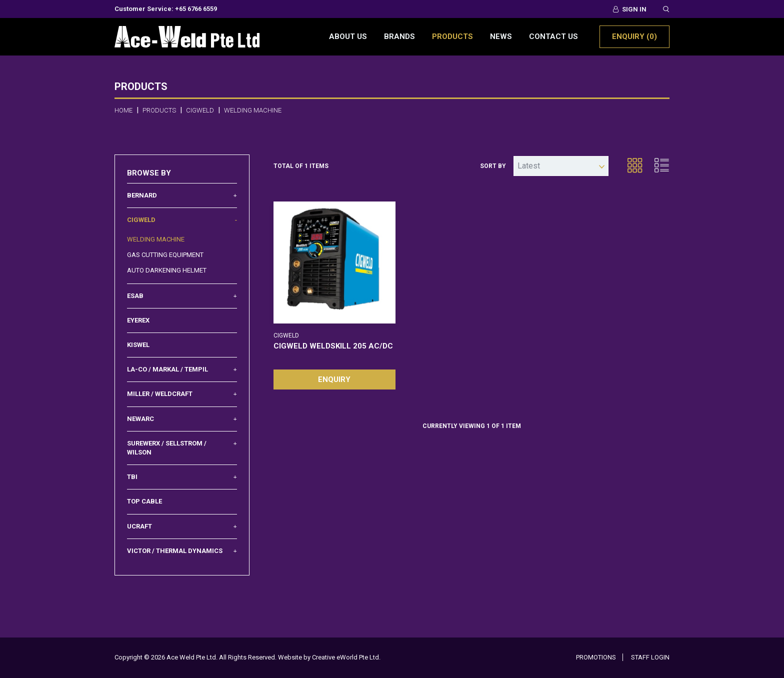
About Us (348, 36)
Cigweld (182, 220)
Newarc (182, 419)
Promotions (596, 657)
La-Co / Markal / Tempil (182, 369)
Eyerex (138, 320)
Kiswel (138, 345)
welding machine (253, 110)
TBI (182, 477)
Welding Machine (156, 239)
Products (452, 36)
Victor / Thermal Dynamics (182, 551)
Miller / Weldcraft (182, 394)
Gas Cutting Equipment (165, 255)
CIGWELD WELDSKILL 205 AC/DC (333, 346)
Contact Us (553, 36)
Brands (399, 36)
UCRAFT (182, 526)
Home (123, 110)
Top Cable (144, 501)
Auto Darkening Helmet (167, 270)
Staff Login (650, 657)
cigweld (200, 110)
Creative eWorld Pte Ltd (345, 657)
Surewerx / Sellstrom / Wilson (182, 447)
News (501, 36)
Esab (182, 296)
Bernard (182, 195)
